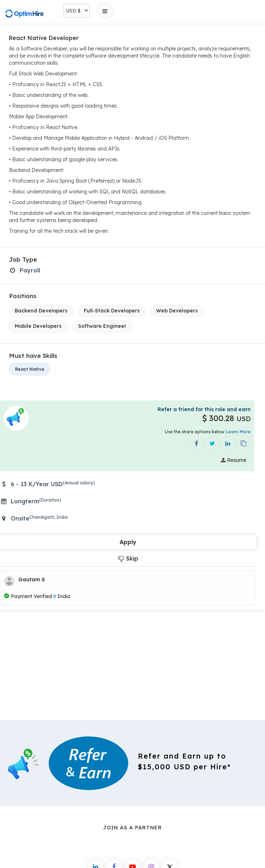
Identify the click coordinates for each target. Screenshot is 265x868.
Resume (234, 460)
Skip (128, 559)
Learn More (238, 432)
